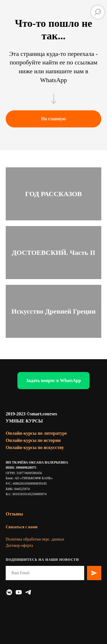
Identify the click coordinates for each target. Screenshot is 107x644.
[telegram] (28, 592)
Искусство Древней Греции (53, 311)
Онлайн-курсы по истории (33, 440)
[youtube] (19, 592)
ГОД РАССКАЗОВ (53, 194)
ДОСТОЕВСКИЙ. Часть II (53, 253)
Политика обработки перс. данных (35, 539)
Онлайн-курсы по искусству (35, 447)
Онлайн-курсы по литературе (36, 433)
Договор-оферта (19, 546)
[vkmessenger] (9, 592)
